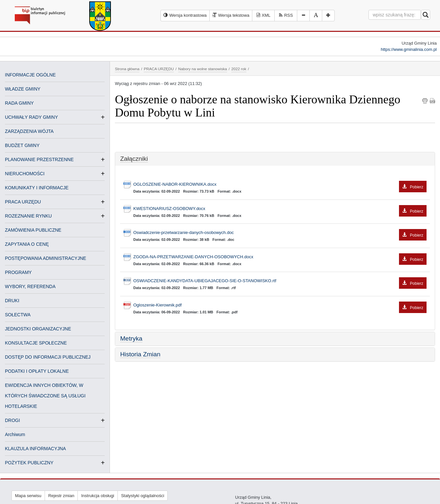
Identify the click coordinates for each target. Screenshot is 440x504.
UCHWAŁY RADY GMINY (31, 117)
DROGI (12, 420)
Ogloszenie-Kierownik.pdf (280, 305)
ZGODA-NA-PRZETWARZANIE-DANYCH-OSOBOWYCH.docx (280, 257)
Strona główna (127, 69)
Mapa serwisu (28, 496)
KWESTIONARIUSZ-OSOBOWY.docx (280, 209)
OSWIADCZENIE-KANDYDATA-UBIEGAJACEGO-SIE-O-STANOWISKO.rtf (280, 281)
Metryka (131, 338)
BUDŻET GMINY (22, 145)
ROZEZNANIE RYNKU (28, 216)
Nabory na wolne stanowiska (203, 69)
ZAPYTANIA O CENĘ (27, 244)
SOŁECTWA (18, 315)
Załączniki (134, 159)
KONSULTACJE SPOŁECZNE (36, 343)
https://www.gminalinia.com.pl (409, 49)
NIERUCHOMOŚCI (25, 174)
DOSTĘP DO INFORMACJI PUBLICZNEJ (48, 357)
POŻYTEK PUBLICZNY (29, 463)
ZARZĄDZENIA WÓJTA (29, 131)
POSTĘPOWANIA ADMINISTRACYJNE (46, 258)
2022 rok (239, 69)
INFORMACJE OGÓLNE (30, 75)
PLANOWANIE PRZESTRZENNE (39, 159)
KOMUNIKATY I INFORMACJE (37, 188)
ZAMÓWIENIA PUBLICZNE (33, 230)
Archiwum (15, 434)
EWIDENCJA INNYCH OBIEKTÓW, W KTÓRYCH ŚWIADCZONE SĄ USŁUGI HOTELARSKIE (45, 396)
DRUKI (12, 301)
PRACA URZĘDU (23, 202)
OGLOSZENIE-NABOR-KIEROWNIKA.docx (280, 185)
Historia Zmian (140, 354)
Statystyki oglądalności (143, 496)
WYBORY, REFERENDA (30, 286)
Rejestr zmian (61, 496)
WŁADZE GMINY (23, 89)
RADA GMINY (19, 103)
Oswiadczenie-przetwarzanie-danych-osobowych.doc (280, 233)
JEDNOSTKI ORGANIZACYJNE (38, 329)
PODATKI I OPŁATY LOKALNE (37, 371)
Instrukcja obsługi (97, 496)
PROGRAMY (18, 272)
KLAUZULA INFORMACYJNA (35, 449)
